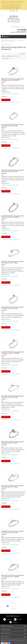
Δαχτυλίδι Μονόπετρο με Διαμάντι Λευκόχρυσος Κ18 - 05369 (13, 308)
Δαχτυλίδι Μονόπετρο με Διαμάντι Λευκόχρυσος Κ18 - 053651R (13, 217)
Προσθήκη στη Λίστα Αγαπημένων (11, 102)
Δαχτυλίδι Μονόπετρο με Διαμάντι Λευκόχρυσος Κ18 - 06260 (13, 532)
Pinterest (18, 619)
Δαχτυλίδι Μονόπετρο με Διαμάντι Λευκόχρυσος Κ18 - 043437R (13, 80)
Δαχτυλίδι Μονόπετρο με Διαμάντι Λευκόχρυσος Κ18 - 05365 (13, 171)
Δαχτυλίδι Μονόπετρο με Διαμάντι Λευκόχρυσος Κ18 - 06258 (13, 486)
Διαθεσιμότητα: (5, 92)
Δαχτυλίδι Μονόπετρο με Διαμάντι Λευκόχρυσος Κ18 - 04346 (13, 125)
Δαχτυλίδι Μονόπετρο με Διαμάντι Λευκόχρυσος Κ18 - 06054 (13, 397)
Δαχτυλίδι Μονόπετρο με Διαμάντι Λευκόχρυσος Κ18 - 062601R (13, 576)
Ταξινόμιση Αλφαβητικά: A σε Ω (11, 56)
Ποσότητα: (4, 96)
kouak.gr (3, 641)
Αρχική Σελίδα (5, 40)
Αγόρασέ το (6, 100)
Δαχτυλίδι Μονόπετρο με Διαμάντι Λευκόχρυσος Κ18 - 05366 (13, 262)
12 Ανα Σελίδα (6, 59)
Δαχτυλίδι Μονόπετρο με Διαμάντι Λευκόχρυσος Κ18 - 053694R (13, 353)
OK (17, 9)
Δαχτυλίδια (13, 40)
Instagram (13, 622)
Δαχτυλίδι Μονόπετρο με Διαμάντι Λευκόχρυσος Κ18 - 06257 (13, 442)
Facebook (8, 619)
